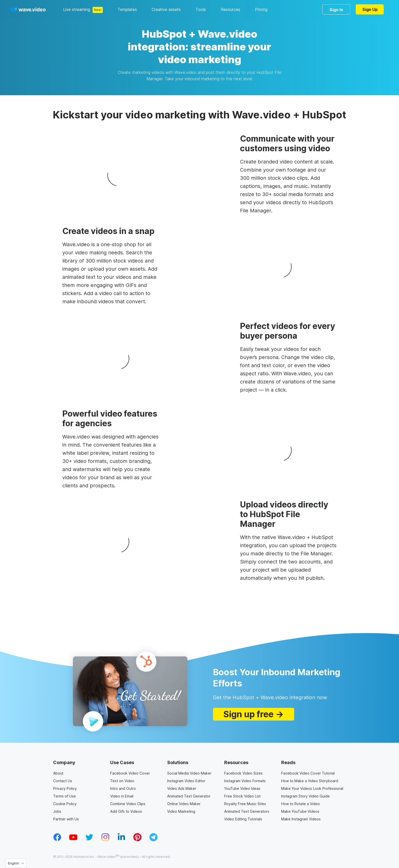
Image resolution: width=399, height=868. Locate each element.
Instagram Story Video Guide (305, 796)
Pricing (261, 9)
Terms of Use (65, 796)
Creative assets (166, 9)
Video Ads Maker (182, 788)
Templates (127, 9)
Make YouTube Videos (300, 811)
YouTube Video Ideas (242, 788)
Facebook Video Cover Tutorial (308, 773)
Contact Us (63, 781)
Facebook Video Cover (130, 773)
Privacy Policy (65, 788)
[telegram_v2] (153, 840)
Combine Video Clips (128, 804)
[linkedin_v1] (121, 840)
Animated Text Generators (247, 811)
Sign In (336, 10)
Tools (201, 9)
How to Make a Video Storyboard (310, 781)
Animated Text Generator (189, 796)
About (58, 773)
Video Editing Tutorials (243, 819)
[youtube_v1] (73, 840)
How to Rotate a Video (301, 804)
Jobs (57, 811)
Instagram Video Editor (186, 781)
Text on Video (122, 781)
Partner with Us (66, 819)
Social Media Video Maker (189, 773)
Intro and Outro (123, 788)
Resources (230, 9)
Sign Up (370, 9)
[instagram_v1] (105, 840)
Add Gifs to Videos (126, 811)
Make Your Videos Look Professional (312, 788)
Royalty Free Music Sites (245, 804)
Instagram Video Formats (245, 781)
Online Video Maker (184, 804)
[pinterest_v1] (137, 840)
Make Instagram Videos (301, 819)
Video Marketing (181, 811)
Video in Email (122, 796)
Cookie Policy (65, 804)
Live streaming (77, 9)
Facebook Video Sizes (243, 773)
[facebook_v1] (57, 840)
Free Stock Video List (242, 796)
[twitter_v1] (89, 840)
